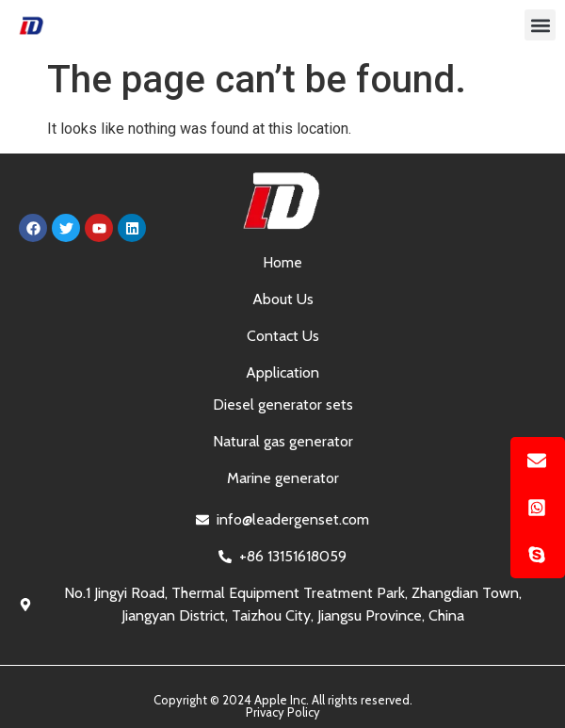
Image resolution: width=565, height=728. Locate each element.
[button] (540, 25)
